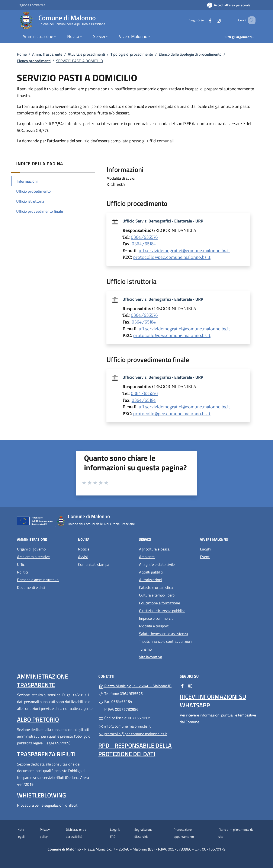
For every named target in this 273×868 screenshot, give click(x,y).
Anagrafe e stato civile (157, 564)
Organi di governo (31, 549)
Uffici (21, 564)
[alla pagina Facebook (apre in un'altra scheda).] (204, 20)
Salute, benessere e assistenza (163, 634)
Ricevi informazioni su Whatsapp (213, 701)
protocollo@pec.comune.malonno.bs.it (172, 257)
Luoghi (206, 549)
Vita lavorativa (151, 657)
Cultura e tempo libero (157, 595)
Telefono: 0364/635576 (121, 694)
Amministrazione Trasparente (43, 681)
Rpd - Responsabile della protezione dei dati (135, 750)
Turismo (145, 649)
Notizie (84, 549)
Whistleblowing (41, 795)
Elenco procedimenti (34, 61)
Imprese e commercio (156, 618)
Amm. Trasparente (47, 54)
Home (22, 54)
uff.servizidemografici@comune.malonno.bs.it (184, 251)
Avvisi (83, 557)
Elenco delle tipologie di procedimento (190, 54)
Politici (23, 572)
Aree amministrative (33, 557)
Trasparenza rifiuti (46, 754)
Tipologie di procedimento (132, 54)
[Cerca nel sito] (250, 20)
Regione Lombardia (31, 5)
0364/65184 (144, 244)
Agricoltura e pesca (154, 549)
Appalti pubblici (151, 572)
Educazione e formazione (160, 603)
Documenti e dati (31, 587)
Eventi (205, 557)
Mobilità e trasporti (154, 626)
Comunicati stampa (94, 564)
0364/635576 (144, 237)
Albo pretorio (38, 719)
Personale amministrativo (38, 580)
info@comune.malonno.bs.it (124, 726)
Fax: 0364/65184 (115, 701)
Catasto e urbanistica (156, 587)
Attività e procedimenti (86, 54)
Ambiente (147, 557)
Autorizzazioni (151, 580)
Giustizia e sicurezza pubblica (162, 611)
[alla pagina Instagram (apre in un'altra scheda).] (212, 20)
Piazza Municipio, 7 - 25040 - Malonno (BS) (136, 685)
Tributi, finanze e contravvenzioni (166, 641)
